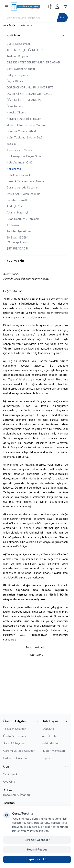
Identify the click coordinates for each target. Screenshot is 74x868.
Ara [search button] (62, 17)
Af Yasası (13, 225)
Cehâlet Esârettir (18, 200)
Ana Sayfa (9, 25)
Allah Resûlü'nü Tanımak (23, 219)
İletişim (11, 144)
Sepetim (47, 758)
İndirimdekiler (50, 743)
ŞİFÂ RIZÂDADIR (17, 249)
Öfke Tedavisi (15, 106)
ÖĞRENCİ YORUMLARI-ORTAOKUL (29, 94)
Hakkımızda (14, 169)
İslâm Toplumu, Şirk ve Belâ (24, 138)
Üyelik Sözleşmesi (18, 44)
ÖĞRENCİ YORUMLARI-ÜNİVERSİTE (30, 88)
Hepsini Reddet (37, 850)
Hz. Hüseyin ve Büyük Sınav (24, 156)
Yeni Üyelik (10, 774)
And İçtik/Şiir (15, 206)
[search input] (35, 18)
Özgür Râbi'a (15, 81)
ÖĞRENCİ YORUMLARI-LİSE (25, 100)
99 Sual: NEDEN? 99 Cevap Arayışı (18, 240)
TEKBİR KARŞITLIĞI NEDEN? (25, 50)
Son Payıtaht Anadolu (21, 69)
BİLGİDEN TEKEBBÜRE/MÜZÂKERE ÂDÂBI (34, 63)
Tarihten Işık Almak (19, 231)
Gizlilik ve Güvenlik (19, 175)
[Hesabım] (57, 7)
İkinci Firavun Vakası (20, 150)
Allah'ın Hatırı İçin (18, 213)
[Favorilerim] (50, 7)
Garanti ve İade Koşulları (23, 188)
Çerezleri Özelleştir (37, 840)
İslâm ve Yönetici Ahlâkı (22, 131)
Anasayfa (48, 729)
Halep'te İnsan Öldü (20, 163)
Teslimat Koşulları (18, 56)
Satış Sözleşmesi (17, 75)
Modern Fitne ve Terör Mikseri (26, 125)
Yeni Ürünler (50, 736)
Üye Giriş (9, 782)
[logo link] (29, 7)
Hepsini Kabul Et (37, 859)
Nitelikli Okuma (16, 113)
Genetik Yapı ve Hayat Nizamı (25, 181)
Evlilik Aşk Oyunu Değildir (23, 194)
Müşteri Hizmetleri (53, 751)
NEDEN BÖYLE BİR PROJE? (24, 119)
